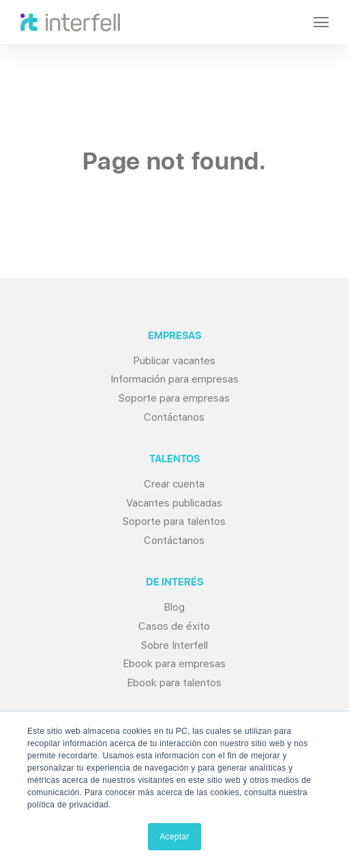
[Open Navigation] (321, 22)
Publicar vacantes (174, 361)
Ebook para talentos (174, 683)
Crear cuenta (174, 484)
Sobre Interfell (174, 645)
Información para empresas (174, 379)
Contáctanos (174, 417)
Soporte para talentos (174, 521)
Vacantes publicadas (174, 503)
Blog (174, 607)
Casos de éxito (174, 626)
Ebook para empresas (174, 664)
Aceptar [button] (174, 837)
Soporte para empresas (174, 398)
